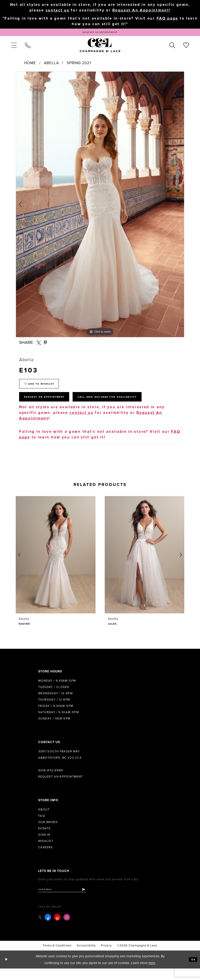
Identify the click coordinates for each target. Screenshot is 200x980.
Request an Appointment (61, 787)
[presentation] (56, 565)
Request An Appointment (141, 10)
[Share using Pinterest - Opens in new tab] (46, 346)
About (44, 820)
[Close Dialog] (7, 971)
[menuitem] (14, 48)
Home (30, 66)
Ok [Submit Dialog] (192, 971)
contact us (58, 10)
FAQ (42, 826)
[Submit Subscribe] (96, 900)
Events (44, 839)
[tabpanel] (100, 207)
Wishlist (46, 851)
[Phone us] (28, 48)
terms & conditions (57, 957)
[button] (14, 48)
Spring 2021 (79, 66)
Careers (46, 857)
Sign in (44, 845)
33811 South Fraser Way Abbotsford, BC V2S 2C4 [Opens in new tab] (60, 765)
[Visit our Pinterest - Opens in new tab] (58, 929)
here (152, 974)
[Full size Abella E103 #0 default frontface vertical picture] (100, 207)
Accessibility (86, 957)
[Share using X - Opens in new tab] (39, 346)
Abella (51, 66)
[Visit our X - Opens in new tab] (41, 929)
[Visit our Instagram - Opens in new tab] (68, 929)
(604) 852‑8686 (51, 780)
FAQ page (168, 19)
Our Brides (48, 832)
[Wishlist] (186, 48)
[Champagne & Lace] (100, 48)
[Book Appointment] (100, 34)
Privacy (106, 957)
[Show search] (172, 48)
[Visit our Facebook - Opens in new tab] (49, 929)
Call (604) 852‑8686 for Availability (132, 406)
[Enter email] (68, 900)
